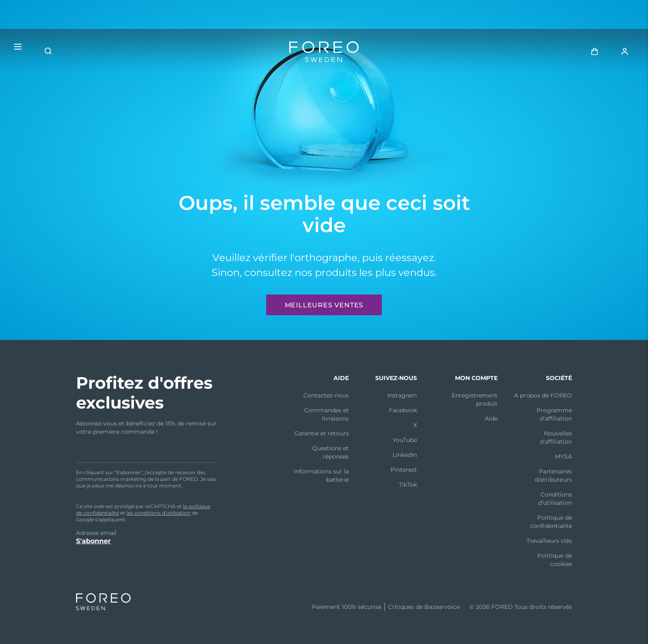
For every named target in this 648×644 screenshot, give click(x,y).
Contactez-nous (326, 395)
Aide (491, 418)
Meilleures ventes (324, 305)
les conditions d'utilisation (158, 513)
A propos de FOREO (543, 395)
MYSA (563, 456)
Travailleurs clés (549, 541)
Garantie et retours (322, 433)
